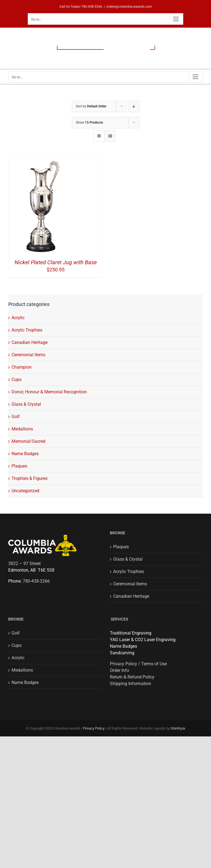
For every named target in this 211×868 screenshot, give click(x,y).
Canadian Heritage (30, 342)
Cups (16, 379)
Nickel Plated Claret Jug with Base (56, 262)
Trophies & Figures (30, 478)
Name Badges (25, 454)
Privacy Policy (94, 728)
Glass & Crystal (26, 404)
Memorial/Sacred (28, 441)
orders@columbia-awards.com (129, 7)
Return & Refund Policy (132, 677)
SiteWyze (178, 728)
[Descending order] (134, 106)
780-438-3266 (92, 7)
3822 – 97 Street (24, 564)
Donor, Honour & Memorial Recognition (49, 392)
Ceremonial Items (28, 355)
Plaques (19, 466)
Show (89, 123)
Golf (16, 417)
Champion (22, 367)
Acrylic (18, 318)
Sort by (91, 106)
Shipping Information (131, 684)
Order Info (120, 670)
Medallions (22, 429)
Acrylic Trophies (27, 330)
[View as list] (110, 136)
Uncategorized (25, 491)
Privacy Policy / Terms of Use (138, 664)
